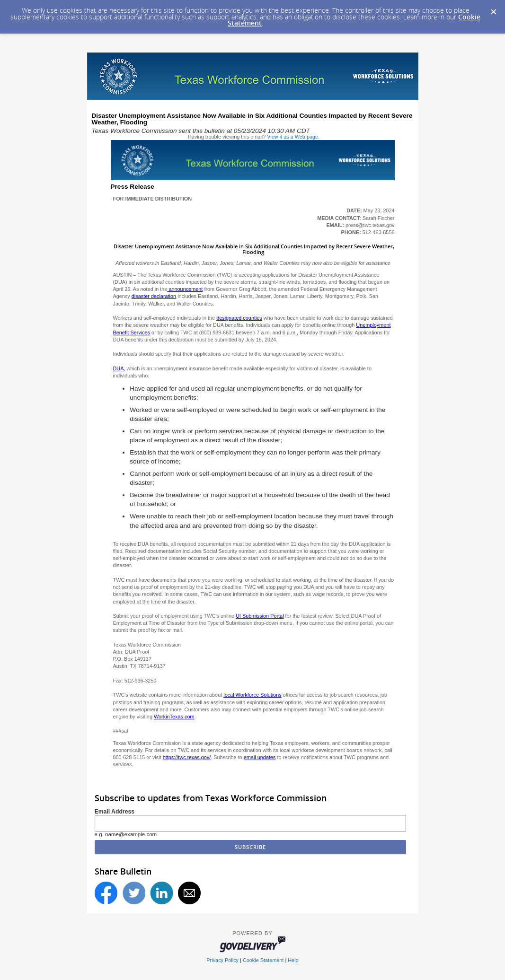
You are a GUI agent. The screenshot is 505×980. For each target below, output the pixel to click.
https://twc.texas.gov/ (187, 757)
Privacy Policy (222, 960)
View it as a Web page (292, 137)
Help (293, 960)
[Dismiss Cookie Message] (493, 9)
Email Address (115, 812)
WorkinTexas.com (174, 717)
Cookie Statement (263, 960)
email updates (260, 757)
